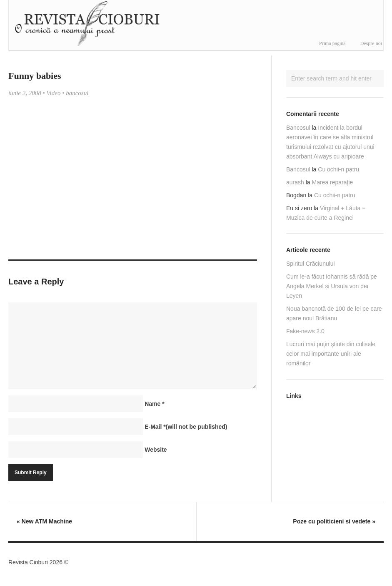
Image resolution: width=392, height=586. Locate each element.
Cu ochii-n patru (338, 169)
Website (156, 450)
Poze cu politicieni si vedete (334, 521)
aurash (295, 182)
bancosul (77, 93)
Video (54, 93)
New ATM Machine (44, 521)
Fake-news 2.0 (305, 331)
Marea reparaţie (333, 182)
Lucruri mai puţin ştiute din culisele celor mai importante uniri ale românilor (331, 354)
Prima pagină (332, 43)
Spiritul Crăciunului (311, 264)
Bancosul (298, 128)
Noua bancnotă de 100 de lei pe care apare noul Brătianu (334, 313)
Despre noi (371, 43)
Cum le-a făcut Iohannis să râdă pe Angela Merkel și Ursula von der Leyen (332, 286)
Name (154, 404)
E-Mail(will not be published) (186, 427)
